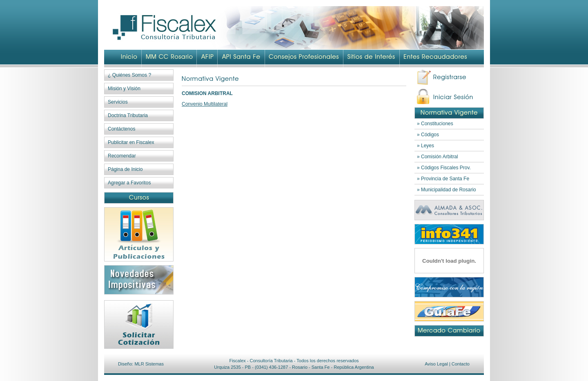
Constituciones (437, 124)
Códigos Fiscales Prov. (446, 168)
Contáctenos (121, 129)
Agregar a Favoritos (129, 183)
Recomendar (122, 156)
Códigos (430, 135)
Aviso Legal (436, 364)
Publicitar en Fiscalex (131, 142)
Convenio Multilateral (205, 104)
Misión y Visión (124, 89)
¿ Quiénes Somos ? (129, 75)
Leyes (428, 146)
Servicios (118, 102)
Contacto (461, 364)
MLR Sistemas (149, 364)
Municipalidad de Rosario (449, 190)
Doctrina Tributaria (128, 115)
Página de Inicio (125, 169)
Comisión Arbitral (440, 157)
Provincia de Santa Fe (445, 179)
